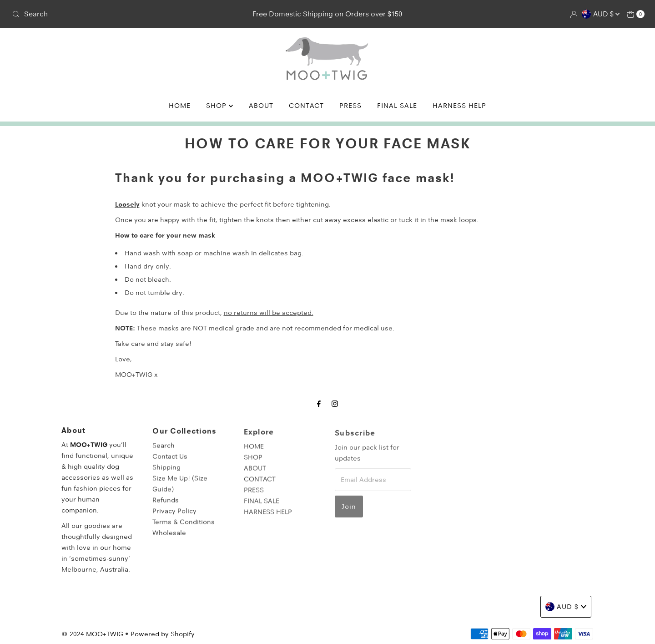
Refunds (166, 505)
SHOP (219, 106)
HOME (180, 106)
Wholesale (169, 538)
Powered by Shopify (163, 634)
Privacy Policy (174, 516)
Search (164, 451)
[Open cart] (636, 14)
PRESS (350, 106)
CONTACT (306, 106)
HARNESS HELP (459, 106)
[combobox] (112, 14)
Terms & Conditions (184, 527)
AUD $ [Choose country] (601, 14)
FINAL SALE (397, 106)
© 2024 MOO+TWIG (92, 634)
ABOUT (261, 106)
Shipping (166, 472)
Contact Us (170, 461)
